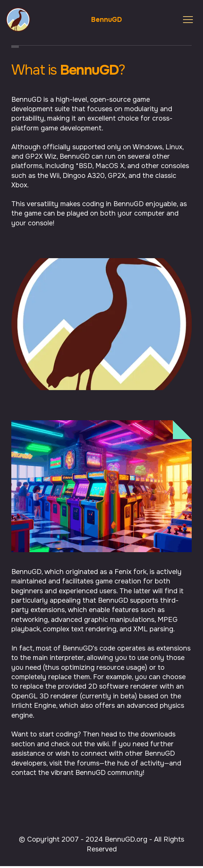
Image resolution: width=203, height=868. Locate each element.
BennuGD (107, 20)
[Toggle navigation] (188, 20)
